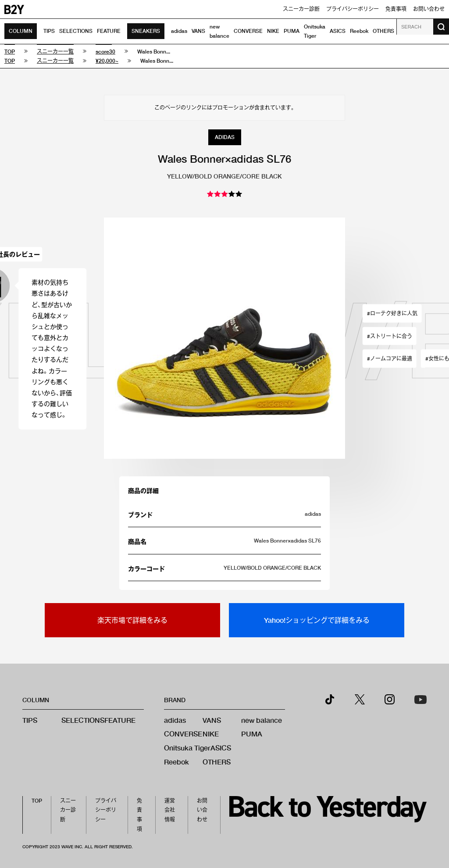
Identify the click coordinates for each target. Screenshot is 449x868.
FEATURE (109, 31)
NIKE (273, 31)
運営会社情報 (170, 810)
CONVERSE (248, 31)
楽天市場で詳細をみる (132, 620)
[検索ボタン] (441, 27)
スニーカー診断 (301, 9)
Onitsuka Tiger (187, 748)
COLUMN (21, 31)
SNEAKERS (146, 31)
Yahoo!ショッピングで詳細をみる (317, 620)
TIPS (49, 31)
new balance (262, 720)
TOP (37, 801)
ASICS (338, 31)
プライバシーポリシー (353, 9)
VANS (198, 31)
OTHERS (383, 31)
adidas (179, 31)
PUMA (292, 31)
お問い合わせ (429, 9)
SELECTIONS (76, 31)
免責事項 (396, 9)
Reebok (359, 31)
